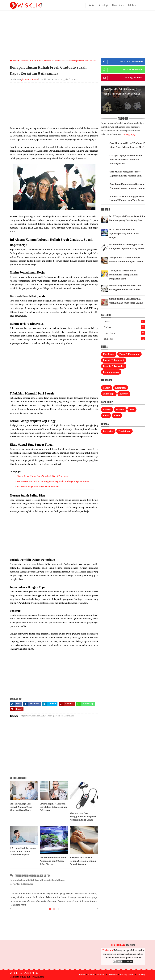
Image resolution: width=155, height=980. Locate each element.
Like (15, 704)
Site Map (141, 975)
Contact (101, 975)
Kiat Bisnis (109, 354)
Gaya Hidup (118, 5)
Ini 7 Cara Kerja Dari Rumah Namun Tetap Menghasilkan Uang (21, 807)
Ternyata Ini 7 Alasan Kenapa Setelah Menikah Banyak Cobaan (83, 861)
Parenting (108, 431)
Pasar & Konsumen (129, 354)
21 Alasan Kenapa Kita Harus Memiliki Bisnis (38, 487)
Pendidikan (124, 431)
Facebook (31, 704)
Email (16, 709)
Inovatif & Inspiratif (114, 360)
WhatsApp (85, 704)
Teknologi (103, 5)
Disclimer (112, 975)
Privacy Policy (127, 975)
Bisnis (91, 5)
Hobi (132, 410)
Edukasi (132, 5)
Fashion (120, 410)
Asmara (107, 410)
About (91, 975)
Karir (106, 415)
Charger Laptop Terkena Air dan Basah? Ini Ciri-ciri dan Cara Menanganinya (126, 159)
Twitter (49, 704)
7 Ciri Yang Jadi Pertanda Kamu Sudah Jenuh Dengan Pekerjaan (23, 851)
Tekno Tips (109, 394)
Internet (124, 394)
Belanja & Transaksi (114, 366)
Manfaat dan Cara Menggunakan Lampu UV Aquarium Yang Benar (83, 817)
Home (82, 975)
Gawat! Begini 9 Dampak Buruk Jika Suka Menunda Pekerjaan (54, 807)
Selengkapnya (130, 134)
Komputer (121, 388)
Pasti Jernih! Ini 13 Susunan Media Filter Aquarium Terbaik (122, 91)
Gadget (107, 388)
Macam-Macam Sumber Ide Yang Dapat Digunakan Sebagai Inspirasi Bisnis (53, 481)
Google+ (66, 704)
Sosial (117, 415)
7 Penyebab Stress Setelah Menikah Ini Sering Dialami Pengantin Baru (124, 275)
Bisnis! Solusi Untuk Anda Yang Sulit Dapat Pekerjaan (42, 476)
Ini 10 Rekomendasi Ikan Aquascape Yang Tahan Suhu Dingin (53, 861)
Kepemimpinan (111, 372)
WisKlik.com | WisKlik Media (24, 973)
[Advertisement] (77, 37)
